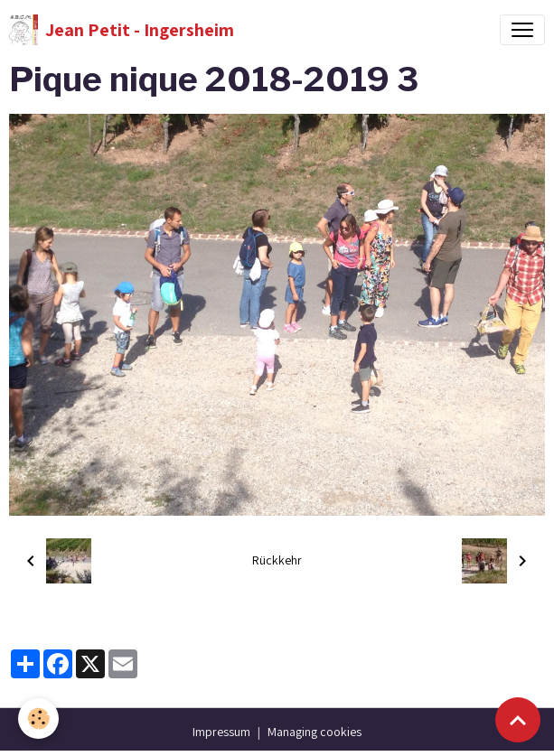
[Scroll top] (518, 720)
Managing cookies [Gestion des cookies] (315, 732)
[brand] (122, 30)
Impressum (221, 732)
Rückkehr (277, 560)
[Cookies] (38, 719)
